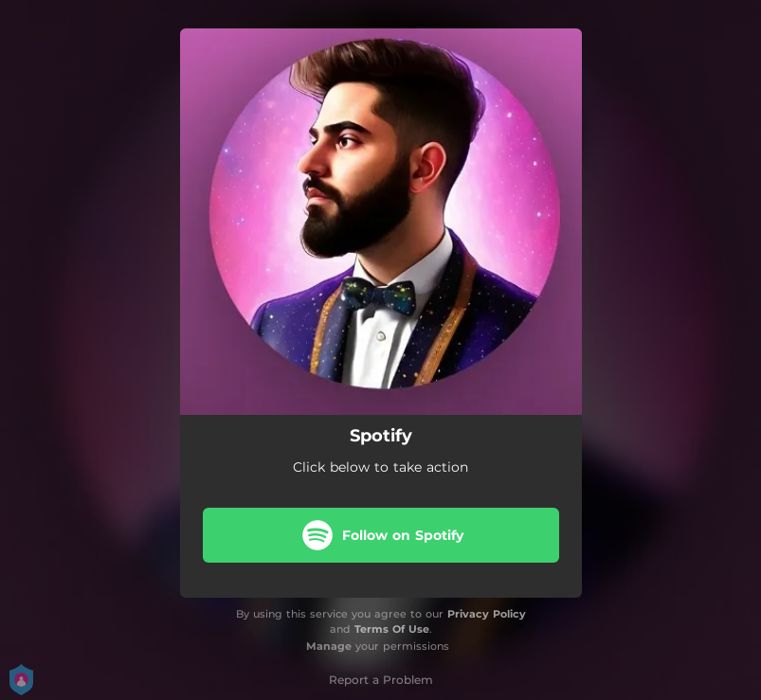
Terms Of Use (392, 629)
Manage (329, 646)
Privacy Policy (487, 614)
